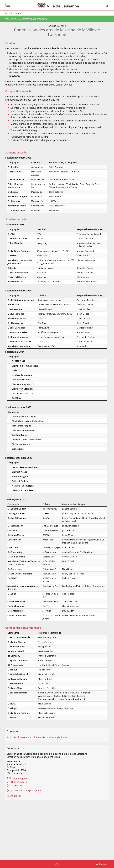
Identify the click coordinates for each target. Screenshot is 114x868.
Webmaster (102, 864)
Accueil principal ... (14, 13)
